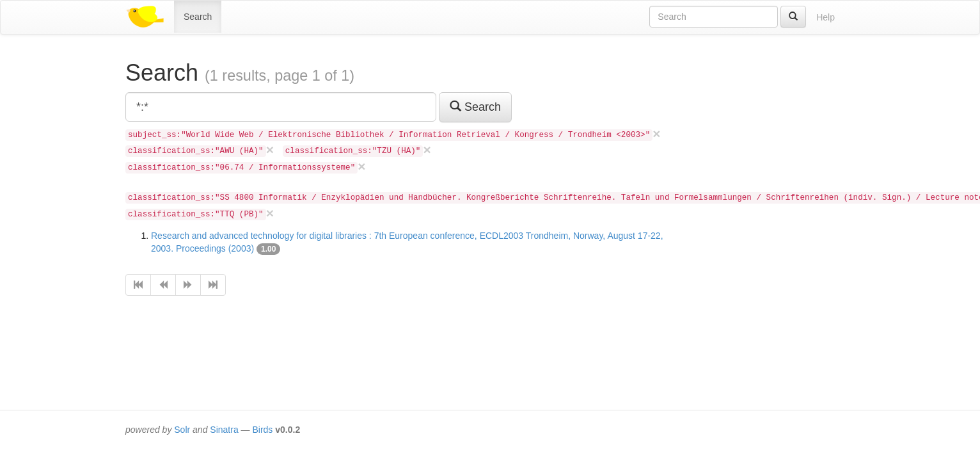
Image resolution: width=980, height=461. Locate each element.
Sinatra (224, 430)
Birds (262, 430)
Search (198, 17)
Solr (182, 430)
